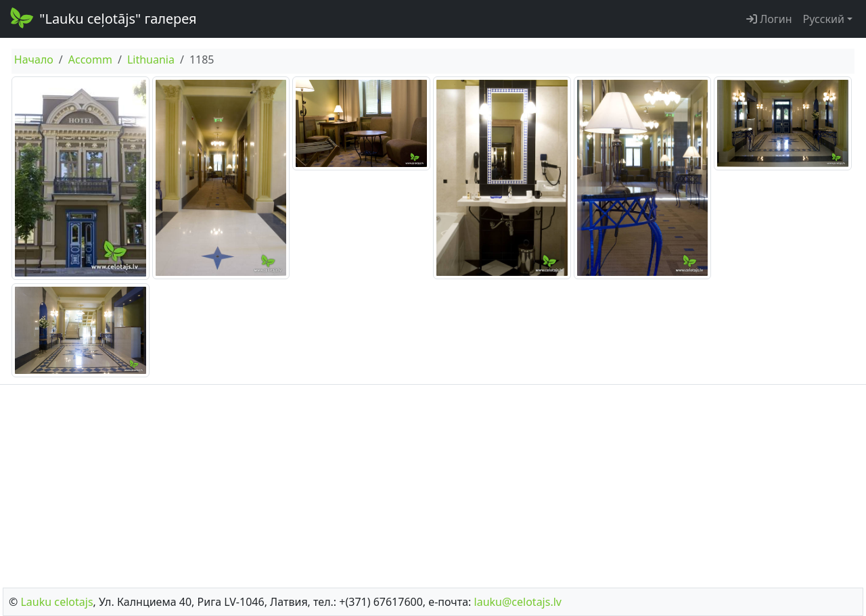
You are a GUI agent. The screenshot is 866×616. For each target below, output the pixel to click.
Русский (824, 19)
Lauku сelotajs (56, 602)
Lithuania (151, 60)
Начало (34, 60)
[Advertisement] (433, 482)
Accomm (90, 60)
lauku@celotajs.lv (518, 602)
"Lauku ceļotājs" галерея (102, 18)
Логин (769, 19)
